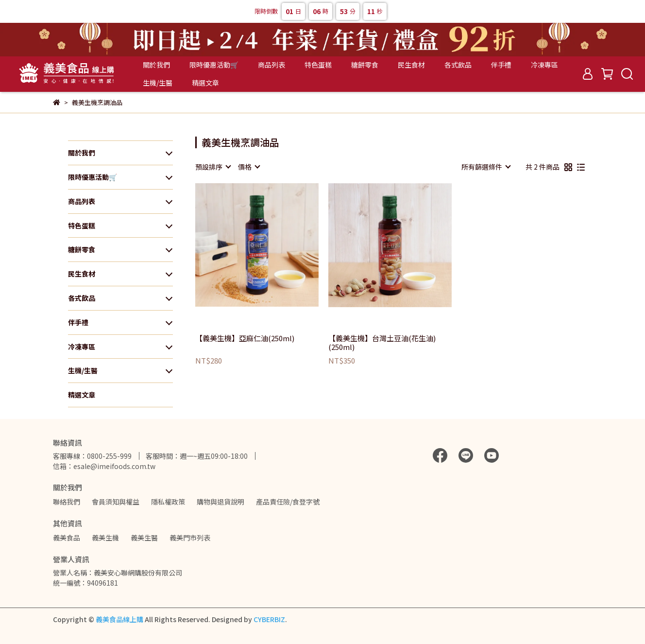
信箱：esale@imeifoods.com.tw (104, 466)
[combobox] (213, 167)
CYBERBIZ (269, 619)
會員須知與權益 (116, 502)
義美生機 (105, 538)
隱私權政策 (168, 502)
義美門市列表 (190, 538)
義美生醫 (144, 538)
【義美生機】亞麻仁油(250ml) (245, 339)
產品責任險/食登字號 (288, 502)
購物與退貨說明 (221, 502)
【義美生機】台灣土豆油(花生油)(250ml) (382, 343)
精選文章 (205, 83)
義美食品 (67, 538)
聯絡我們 (67, 502)
